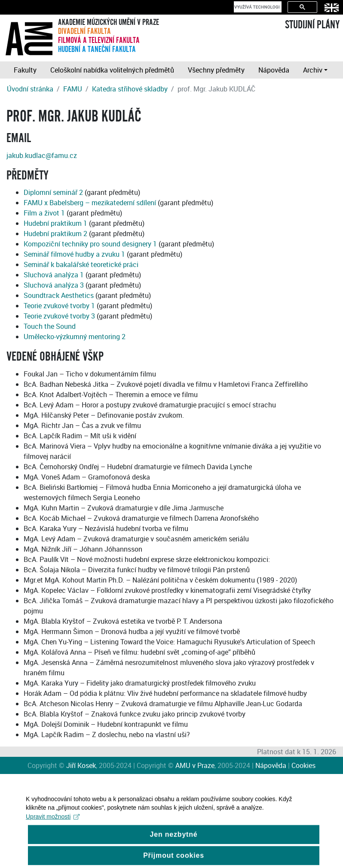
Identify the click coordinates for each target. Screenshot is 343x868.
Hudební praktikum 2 (55, 234)
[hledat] (257, 7)
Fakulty (25, 70)
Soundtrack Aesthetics (59, 295)
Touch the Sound (50, 326)
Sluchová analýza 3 (54, 285)
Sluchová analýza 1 (54, 275)
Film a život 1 (44, 213)
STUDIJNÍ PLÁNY (312, 25)
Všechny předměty (216, 70)
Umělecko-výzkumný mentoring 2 (75, 337)
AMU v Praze (195, 765)
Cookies (303, 765)
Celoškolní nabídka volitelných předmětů (112, 70)
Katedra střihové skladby (130, 89)
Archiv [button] (313, 70)
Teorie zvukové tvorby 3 (59, 316)
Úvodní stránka (30, 89)
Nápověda (274, 70)
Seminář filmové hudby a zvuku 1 (74, 254)
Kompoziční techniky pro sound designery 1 (90, 244)
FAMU (73, 89)
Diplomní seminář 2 (53, 192)
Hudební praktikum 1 (55, 223)
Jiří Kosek (81, 765)
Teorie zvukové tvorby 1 (59, 306)
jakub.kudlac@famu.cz (42, 155)
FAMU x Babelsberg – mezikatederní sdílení (90, 203)
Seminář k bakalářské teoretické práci (81, 264)
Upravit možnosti (53, 822)
